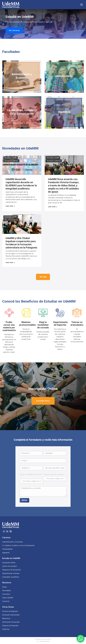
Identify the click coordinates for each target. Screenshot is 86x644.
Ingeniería (6, 553)
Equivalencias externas (11, 573)
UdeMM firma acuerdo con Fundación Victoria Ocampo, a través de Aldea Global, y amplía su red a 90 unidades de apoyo (64, 185)
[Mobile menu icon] (82, 5)
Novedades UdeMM (11, 158)
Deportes (6, 629)
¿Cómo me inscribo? (10, 566)
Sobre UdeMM (8, 598)
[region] (43, 24)
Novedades (7, 591)
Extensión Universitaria (11, 615)
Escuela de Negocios (10, 611)
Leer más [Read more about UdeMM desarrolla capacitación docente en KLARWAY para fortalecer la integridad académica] (10, 206)
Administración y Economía (12, 542)
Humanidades (7, 549)
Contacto (6, 601)
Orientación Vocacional (11, 622)
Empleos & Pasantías (10, 626)
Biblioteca (6, 618)
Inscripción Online (9, 563)
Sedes (5, 587)
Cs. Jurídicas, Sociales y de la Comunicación (18, 546)
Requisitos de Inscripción (12, 570)
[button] (3, 24)
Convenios (6, 594)
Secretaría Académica (11, 161)
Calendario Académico (11, 577)
